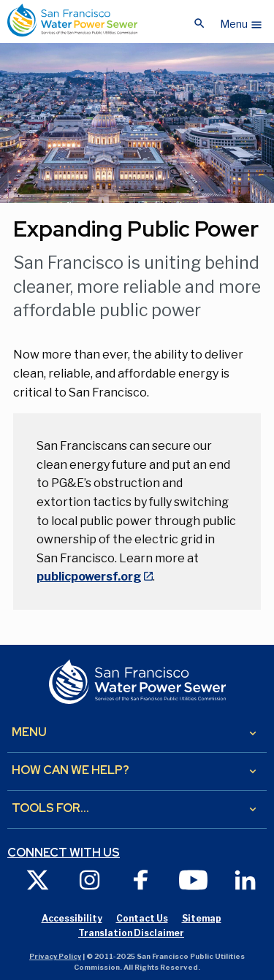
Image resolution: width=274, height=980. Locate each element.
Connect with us (64, 853)
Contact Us (142, 918)
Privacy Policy (55, 956)
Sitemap (202, 918)
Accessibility (72, 918)
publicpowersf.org (89, 577)
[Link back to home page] (72, 20)
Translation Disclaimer (131, 933)
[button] (241, 20)
